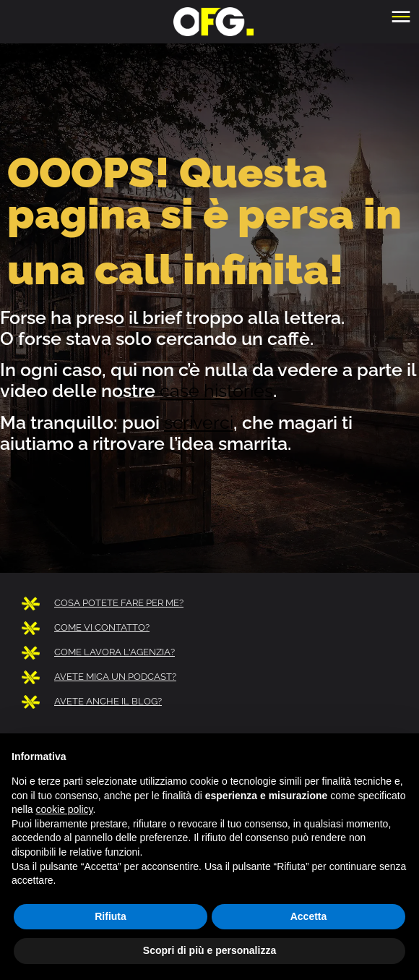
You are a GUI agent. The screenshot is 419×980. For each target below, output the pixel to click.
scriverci (199, 422)
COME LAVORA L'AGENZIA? (115, 652)
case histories (216, 391)
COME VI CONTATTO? (102, 627)
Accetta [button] (309, 916)
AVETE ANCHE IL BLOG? (108, 701)
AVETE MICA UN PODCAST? (115, 677)
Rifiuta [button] (111, 916)
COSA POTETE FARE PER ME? (119, 603)
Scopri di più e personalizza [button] (209, 950)
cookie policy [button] (64, 809)
